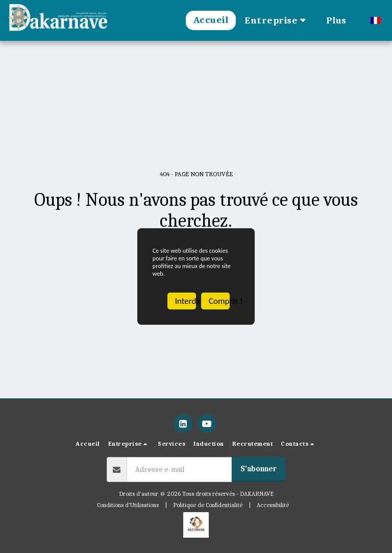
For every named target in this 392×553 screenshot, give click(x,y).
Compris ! (219, 314)
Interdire (186, 314)
